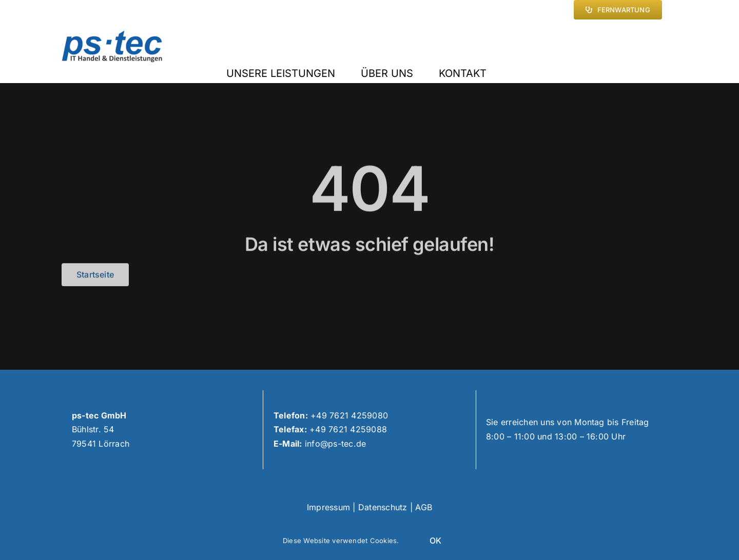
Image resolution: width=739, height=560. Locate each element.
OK (435, 541)
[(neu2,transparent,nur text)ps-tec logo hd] (112, 34)
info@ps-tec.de (335, 444)
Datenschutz (383, 507)
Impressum (328, 507)
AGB (424, 507)
